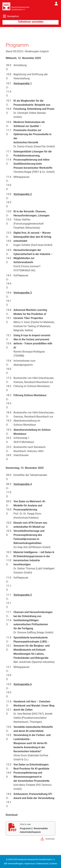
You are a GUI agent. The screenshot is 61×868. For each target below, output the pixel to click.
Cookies (53, 864)
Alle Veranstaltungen (13, 864)
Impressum (30, 864)
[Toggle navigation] (10, 17)
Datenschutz (42, 864)
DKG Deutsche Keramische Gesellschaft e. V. (34, 859)
